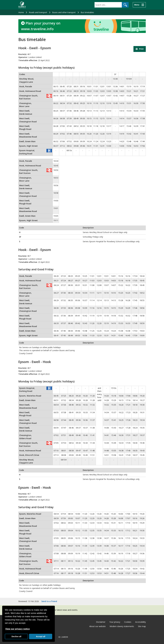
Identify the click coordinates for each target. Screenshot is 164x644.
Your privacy (115, 622)
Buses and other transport (64, 12)
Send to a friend (49, 601)
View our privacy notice (17, 629)
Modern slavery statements (122, 626)
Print (140, 49)
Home (21, 12)
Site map (142, 626)
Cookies (128, 622)
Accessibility (141, 622)
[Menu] (139, 5)
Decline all (16, 636)
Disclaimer (101, 622)
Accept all (41, 636)
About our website (97, 626)
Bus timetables (87, 12)
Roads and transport (38, 12)
